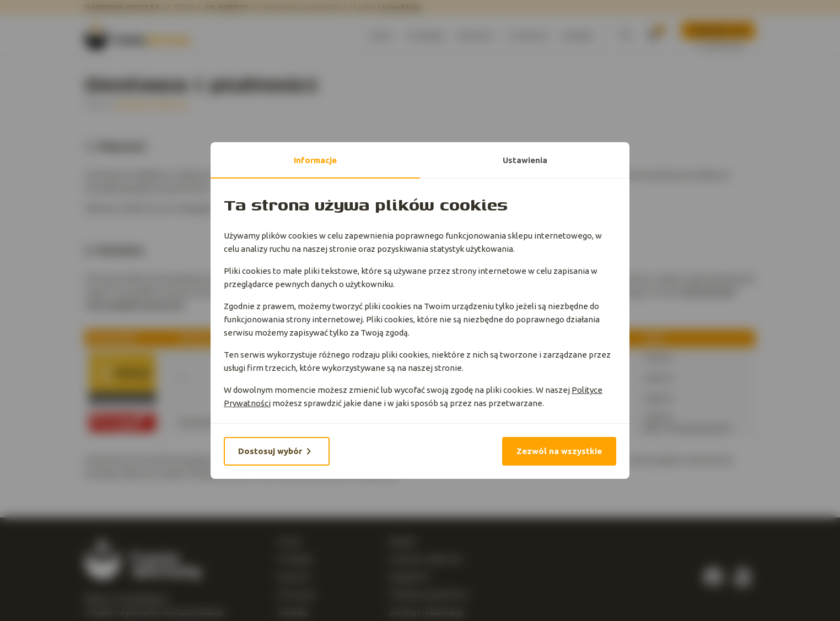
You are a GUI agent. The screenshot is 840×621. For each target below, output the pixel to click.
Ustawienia (525, 160)
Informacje (315, 160)
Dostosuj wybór (277, 451)
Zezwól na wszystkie (559, 451)
